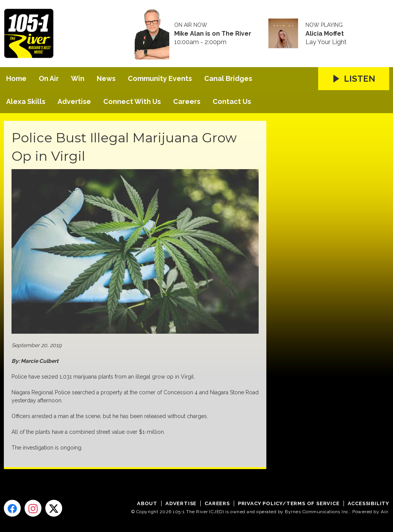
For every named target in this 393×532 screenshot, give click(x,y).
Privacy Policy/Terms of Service (289, 503)
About (147, 503)
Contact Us (232, 101)
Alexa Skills (26, 101)
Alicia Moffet (325, 34)
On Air (49, 78)
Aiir (384, 512)
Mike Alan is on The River (213, 34)
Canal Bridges (228, 78)
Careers (187, 101)
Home (16, 78)
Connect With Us (132, 101)
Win (78, 78)
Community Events (160, 78)
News (106, 78)
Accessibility (368, 503)
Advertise (74, 101)
